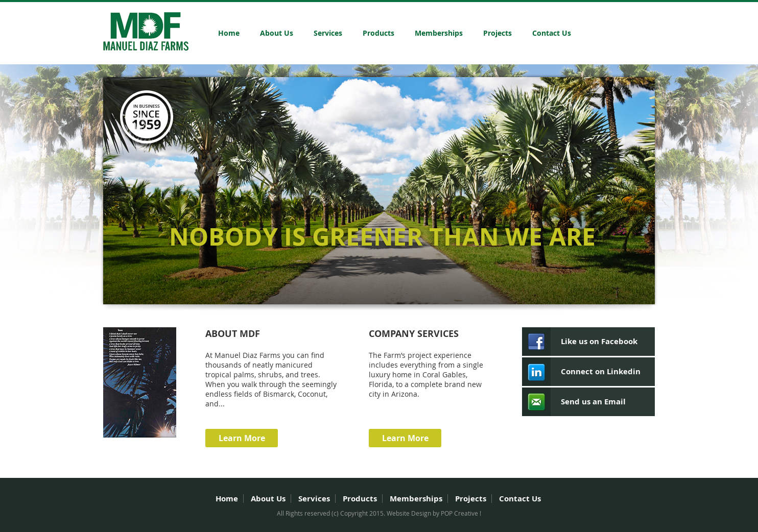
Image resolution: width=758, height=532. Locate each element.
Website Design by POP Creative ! (434, 513)
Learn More (242, 438)
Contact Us (552, 33)
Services (328, 33)
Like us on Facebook (599, 341)
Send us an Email (593, 402)
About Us (277, 33)
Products (378, 33)
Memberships (439, 33)
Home (229, 33)
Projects (498, 33)
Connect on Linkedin (601, 371)
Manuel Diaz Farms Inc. (146, 31)
